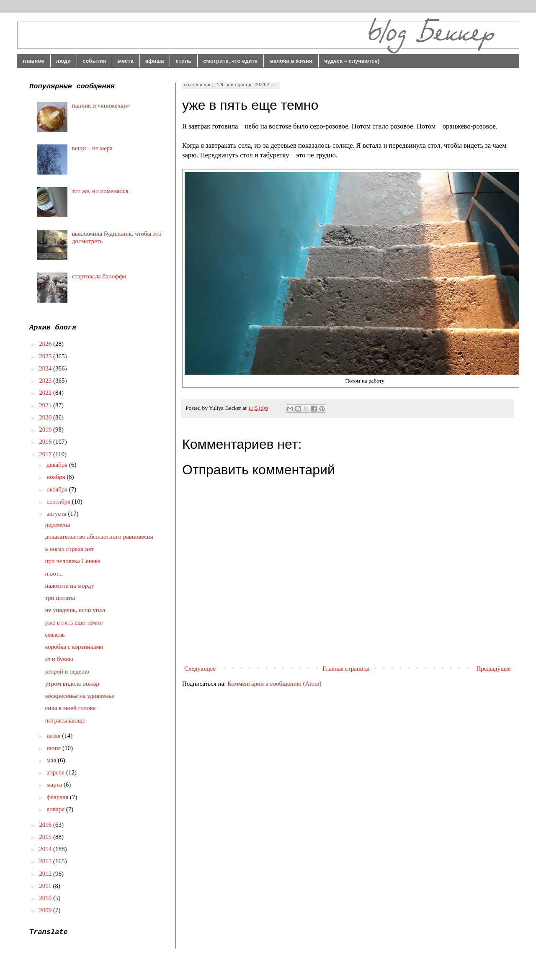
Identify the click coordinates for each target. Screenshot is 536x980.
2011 (46, 886)
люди (63, 61)
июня (54, 748)
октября (58, 489)
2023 (46, 381)
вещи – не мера (92, 148)
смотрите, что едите (230, 61)
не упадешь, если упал (75, 610)
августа (57, 514)
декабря (58, 465)
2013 (46, 861)
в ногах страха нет (70, 549)
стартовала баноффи (99, 276)
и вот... (54, 574)
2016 (46, 825)
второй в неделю (67, 671)
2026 (46, 344)
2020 (46, 417)
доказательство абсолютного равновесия (99, 537)
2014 (46, 849)
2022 (46, 393)
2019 (46, 430)
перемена (58, 525)
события (94, 61)
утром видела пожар (72, 684)
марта (55, 785)
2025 (46, 356)
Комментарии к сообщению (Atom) (274, 684)
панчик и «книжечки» (101, 105)
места (126, 61)
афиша (155, 61)
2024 (46, 368)
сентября (59, 502)
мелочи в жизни (291, 61)
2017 (46, 454)
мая (52, 760)
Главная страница (346, 669)
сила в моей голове (71, 708)
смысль (55, 635)
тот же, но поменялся (100, 191)
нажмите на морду (70, 586)
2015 (46, 837)
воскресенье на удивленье (80, 696)
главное (33, 61)
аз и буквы (59, 659)
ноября (57, 477)
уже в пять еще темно (74, 622)
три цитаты (60, 598)
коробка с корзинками (74, 647)
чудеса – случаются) (352, 61)
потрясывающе (65, 720)
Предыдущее (494, 669)
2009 (46, 910)
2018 (46, 442)
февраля (58, 797)
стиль (183, 61)
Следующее (200, 669)
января (56, 809)
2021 (46, 405)
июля (54, 736)
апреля (56, 772)
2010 (46, 898)
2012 (46, 874)
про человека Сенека (73, 561)
